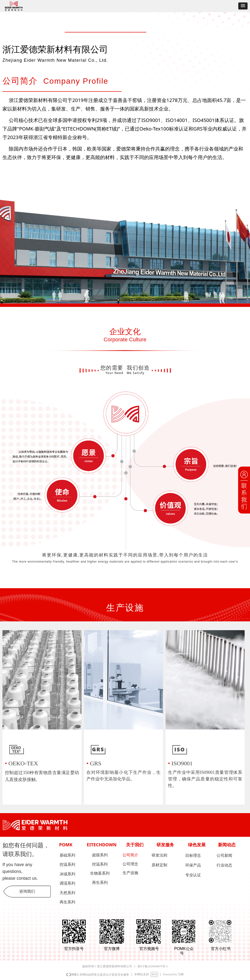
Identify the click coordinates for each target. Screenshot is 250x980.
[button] (243, 6)
